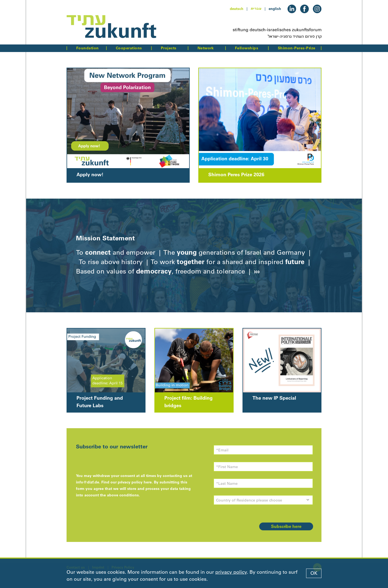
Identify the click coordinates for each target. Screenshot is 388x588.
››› (256, 271)
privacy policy (231, 572)
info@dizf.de (88, 482)
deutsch (237, 9)
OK (314, 573)
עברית (256, 9)
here (148, 482)
